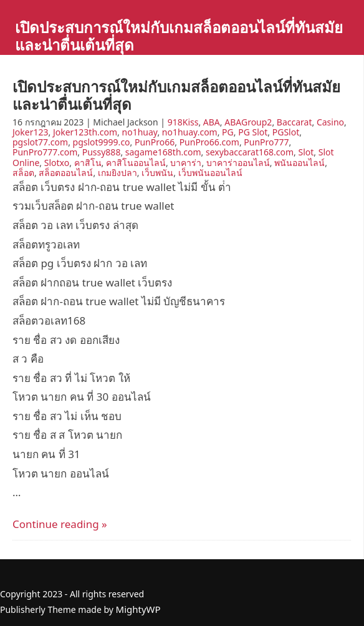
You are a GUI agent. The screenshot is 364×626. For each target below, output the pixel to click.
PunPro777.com (45, 152)
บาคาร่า (186, 163)
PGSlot (286, 132)
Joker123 (30, 132)
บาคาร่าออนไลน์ (238, 163)
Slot (306, 152)
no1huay (140, 132)
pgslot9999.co (102, 142)
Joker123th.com (85, 132)
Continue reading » (60, 524)
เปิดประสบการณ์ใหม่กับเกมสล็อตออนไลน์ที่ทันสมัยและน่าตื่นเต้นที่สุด (179, 36)
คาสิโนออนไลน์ (136, 163)
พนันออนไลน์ (299, 163)
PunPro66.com (209, 142)
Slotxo (57, 163)
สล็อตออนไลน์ (66, 173)
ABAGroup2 (248, 122)
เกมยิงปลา (117, 173)
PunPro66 (155, 142)
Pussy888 (102, 152)
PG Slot (253, 132)
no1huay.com (190, 132)
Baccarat (295, 122)
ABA (212, 122)
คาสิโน (88, 163)
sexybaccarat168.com (250, 152)
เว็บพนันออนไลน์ (210, 173)
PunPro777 (266, 142)
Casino (330, 122)
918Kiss (183, 122)
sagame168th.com (163, 152)
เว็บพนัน (157, 173)
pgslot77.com (40, 142)
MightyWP (138, 609)
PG (228, 132)
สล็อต (23, 173)
